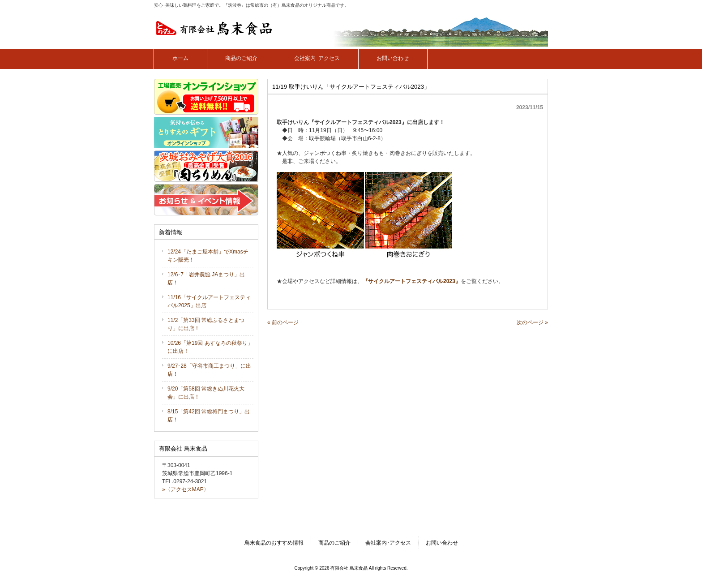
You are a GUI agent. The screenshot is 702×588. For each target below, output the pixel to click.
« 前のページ (283, 322)
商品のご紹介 (334, 543)
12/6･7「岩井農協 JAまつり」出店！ (206, 279)
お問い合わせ (442, 543)
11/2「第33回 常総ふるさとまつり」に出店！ (206, 324)
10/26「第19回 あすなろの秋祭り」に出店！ (210, 347)
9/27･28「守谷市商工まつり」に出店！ (209, 370)
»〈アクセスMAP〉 (186, 489)
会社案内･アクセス (388, 543)
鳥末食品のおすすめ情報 (274, 543)
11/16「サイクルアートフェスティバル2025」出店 (209, 301)
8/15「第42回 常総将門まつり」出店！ (209, 416)
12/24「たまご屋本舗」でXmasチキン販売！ (208, 256)
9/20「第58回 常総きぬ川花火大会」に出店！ (206, 393)
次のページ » (532, 322)
